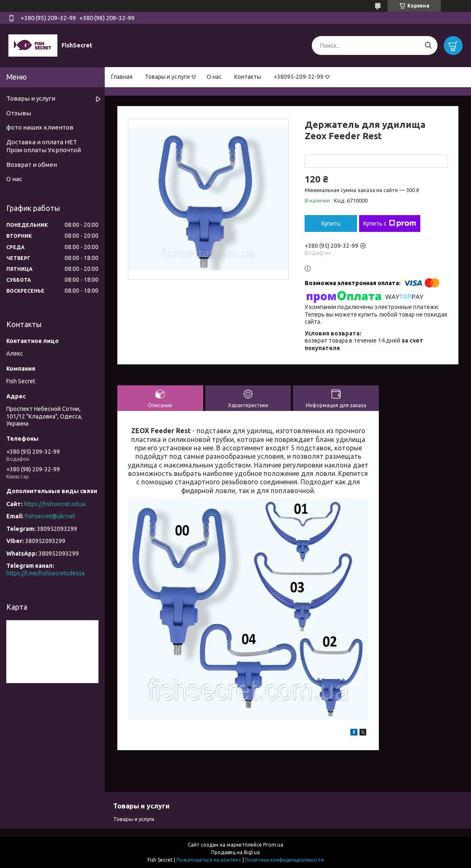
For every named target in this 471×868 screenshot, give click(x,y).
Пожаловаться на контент (209, 860)
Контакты (248, 77)
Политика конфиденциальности (285, 860)
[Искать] (428, 45)
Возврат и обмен (32, 165)
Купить (331, 223)
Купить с (390, 223)
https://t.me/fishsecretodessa (45, 573)
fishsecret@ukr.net (50, 516)
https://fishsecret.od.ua (55, 504)
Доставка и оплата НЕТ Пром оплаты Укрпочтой (44, 146)
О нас (214, 77)
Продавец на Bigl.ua (235, 852)
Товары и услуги (167, 77)
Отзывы (19, 113)
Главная (122, 77)
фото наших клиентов (40, 127)
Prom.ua (273, 845)
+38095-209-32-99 (299, 77)
